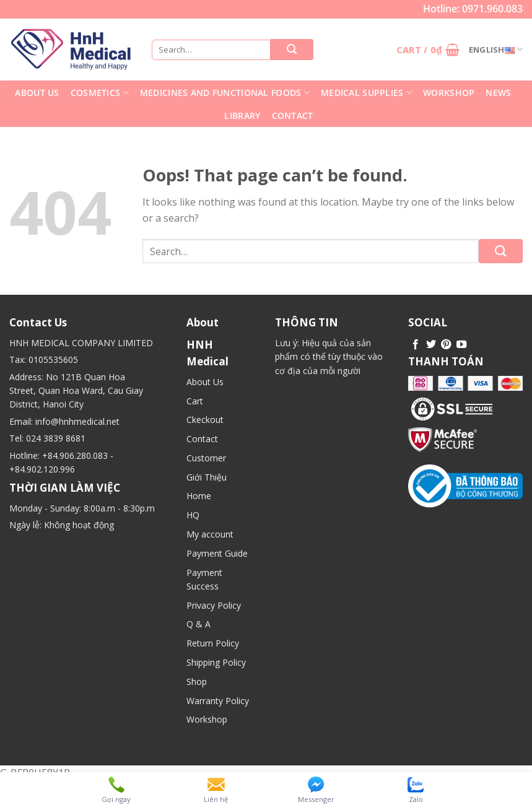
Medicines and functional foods (225, 93)
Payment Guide (217, 553)
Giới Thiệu (207, 477)
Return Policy (213, 643)
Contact (293, 115)
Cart (195, 401)
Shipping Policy (216, 662)
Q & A (198, 624)
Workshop (449, 93)
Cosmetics (100, 93)
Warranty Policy (218, 701)
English (496, 50)
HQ (193, 515)
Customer (206, 458)
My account (210, 534)
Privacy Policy (214, 605)
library (242, 115)
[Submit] (501, 251)
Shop (197, 682)
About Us (37, 93)
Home (199, 496)
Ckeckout (205, 420)
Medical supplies (366, 93)
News (498, 93)
